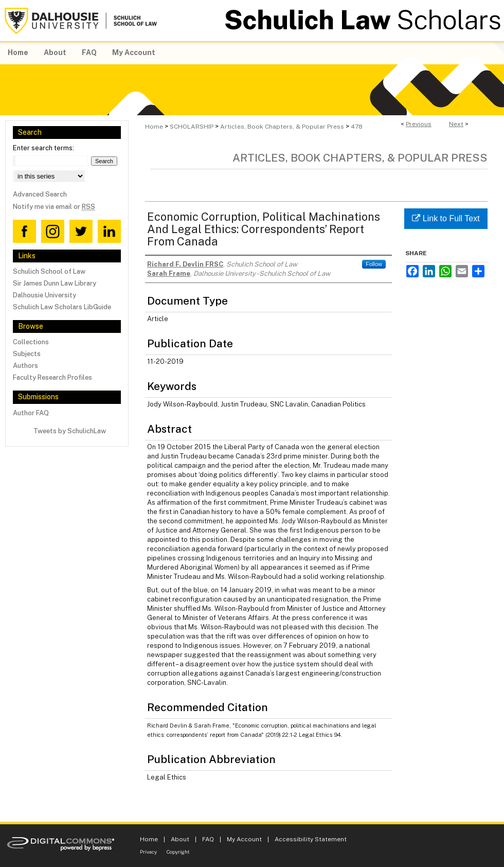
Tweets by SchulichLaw (70, 431)
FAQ (208, 839)
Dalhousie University (44, 295)
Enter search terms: (43, 148)
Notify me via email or (54, 207)
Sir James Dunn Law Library (55, 283)
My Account (244, 839)
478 (357, 127)
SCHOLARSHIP (192, 127)
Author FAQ (31, 413)
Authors (25, 366)
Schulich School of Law (49, 271)
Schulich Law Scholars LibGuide (62, 307)
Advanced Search (40, 194)
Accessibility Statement (311, 839)
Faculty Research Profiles (52, 377)
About (180, 839)
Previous (419, 124)
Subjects (27, 354)
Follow (374, 264)
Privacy (148, 852)
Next (456, 124)
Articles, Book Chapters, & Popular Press (282, 127)
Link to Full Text (446, 218)
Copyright (178, 852)
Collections (31, 342)
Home (154, 127)
